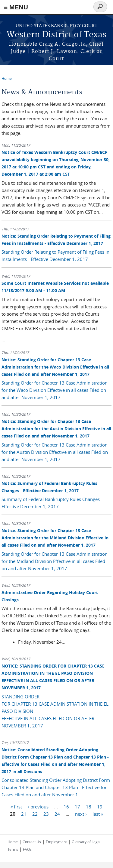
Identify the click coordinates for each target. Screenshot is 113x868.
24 (57, 814)
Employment (56, 842)
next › (81, 814)
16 (66, 806)
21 (24, 814)
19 (100, 806)
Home (7, 78)
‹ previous (38, 806)
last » (98, 814)
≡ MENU (16, 7)
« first (16, 806)
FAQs (27, 849)
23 (46, 814)
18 (89, 806)
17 (77, 806)
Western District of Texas (56, 35)
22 (35, 814)
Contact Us (32, 842)
